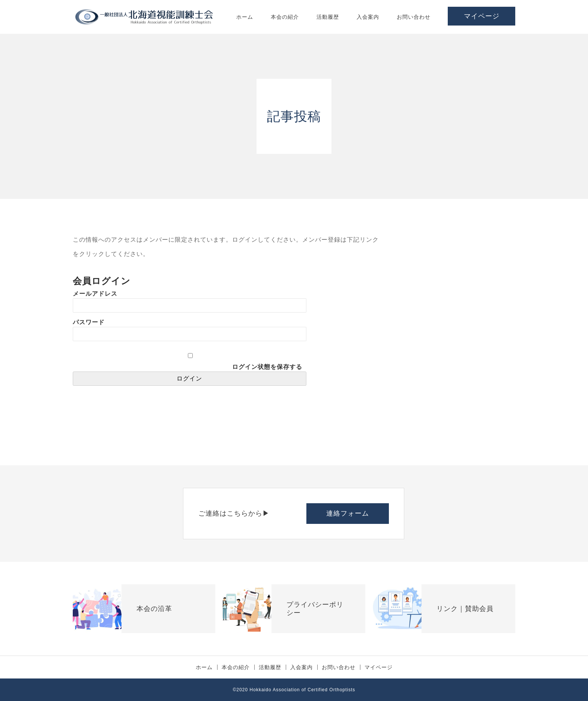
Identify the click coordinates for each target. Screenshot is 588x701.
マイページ (482, 16)
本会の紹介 (285, 17)
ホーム (245, 17)
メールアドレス (95, 294)
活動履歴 (328, 17)
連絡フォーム (348, 513)
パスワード (89, 322)
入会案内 (368, 17)
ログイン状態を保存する (267, 367)
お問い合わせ (414, 17)
